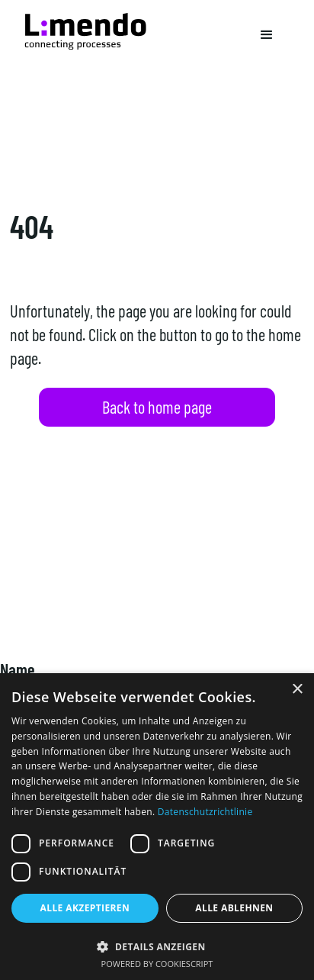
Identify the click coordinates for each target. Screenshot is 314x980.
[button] (267, 35)
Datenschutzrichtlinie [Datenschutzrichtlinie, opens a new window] (205, 812)
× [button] (297, 690)
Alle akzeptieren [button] (85, 908)
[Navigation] (85, 31)
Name (18, 669)
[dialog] (157, 827)
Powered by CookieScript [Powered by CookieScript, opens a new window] (157, 964)
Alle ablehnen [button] (234, 908)
